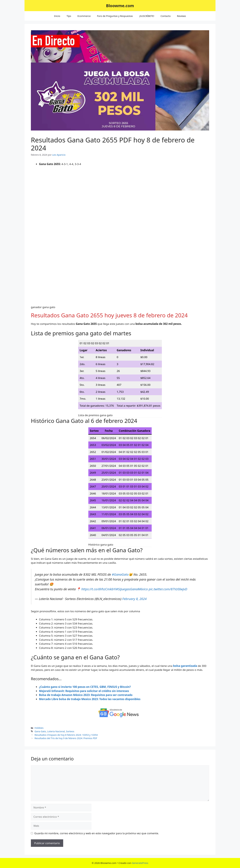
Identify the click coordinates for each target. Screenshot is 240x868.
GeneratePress (140, 863)
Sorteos (70, 731)
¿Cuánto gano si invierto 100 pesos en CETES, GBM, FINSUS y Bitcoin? (85, 687)
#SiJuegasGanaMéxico (132, 589)
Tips (69, 16)
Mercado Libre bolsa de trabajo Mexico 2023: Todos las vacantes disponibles (90, 699)
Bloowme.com (120, 6)
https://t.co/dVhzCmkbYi (99, 589)
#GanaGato (120, 574)
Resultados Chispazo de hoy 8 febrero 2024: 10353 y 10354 (66, 735)
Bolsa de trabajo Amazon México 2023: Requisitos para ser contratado (86, 695)
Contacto (166, 16)
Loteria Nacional (56, 731)
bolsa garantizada (185, 666)
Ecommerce (84, 16)
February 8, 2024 (134, 599)
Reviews (181, 16)
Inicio (57, 16)
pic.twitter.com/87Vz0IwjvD (168, 589)
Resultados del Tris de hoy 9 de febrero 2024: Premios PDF (66, 738)
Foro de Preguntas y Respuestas (115, 16)
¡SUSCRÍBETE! (147, 16)
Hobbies (39, 728)
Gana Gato (40, 731)
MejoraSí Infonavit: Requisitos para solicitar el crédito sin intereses (84, 691)
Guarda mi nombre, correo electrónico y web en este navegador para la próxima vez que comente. (97, 833)
